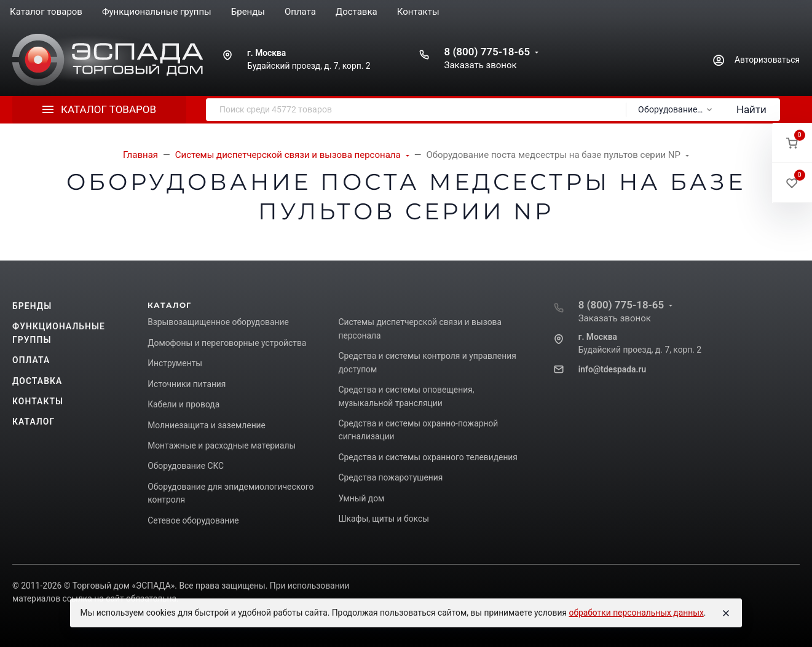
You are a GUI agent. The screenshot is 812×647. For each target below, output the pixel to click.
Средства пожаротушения (390, 477)
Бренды (32, 306)
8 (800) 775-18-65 (487, 52)
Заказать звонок (480, 65)
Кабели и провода (183, 404)
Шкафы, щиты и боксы (383, 519)
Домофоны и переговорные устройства (227, 343)
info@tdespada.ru (612, 369)
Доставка (37, 381)
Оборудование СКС (186, 466)
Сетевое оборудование (193, 520)
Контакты (38, 401)
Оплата (31, 360)
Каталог (34, 422)
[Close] (726, 613)
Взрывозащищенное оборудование (218, 322)
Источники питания (187, 384)
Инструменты (175, 363)
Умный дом (361, 498)
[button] (792, 143)
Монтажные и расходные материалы (222, 445)
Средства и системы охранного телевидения (428, 457)
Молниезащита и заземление (207, 425)
